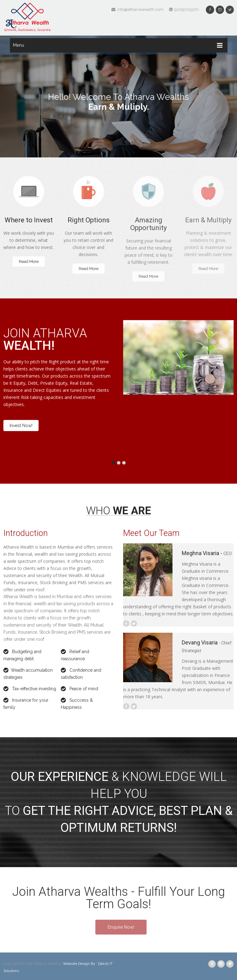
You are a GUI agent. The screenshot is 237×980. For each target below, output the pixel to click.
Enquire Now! (121, 927)
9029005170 (184, 9)
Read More (29, 261)
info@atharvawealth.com (137, 9)
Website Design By (80, 964)
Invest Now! (21, 426)
